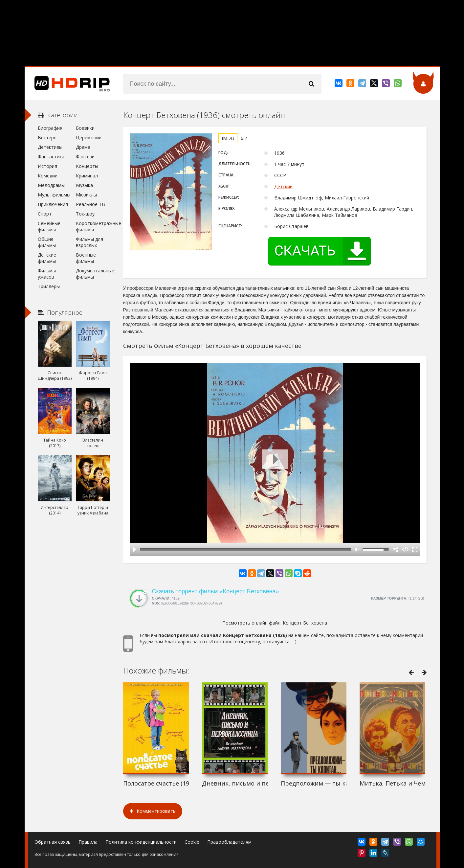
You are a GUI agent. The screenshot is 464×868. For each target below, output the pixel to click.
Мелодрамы (51, 185)
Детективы (50, 147)
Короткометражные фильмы (93, 226)
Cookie (192, 842)
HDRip (67, 84)
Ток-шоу (85, 214)
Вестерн (47, 137)
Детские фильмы (47, 258)
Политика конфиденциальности (141, 842)
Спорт (45, 214)
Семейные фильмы (49, 226)
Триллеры (49, 286)
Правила (88, 842)
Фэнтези (85, 157)
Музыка (84, 185)
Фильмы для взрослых (89, 242)
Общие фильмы (47, 242)
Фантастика (51, 157)
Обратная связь (53, 842)
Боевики (85, 128)
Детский (283, 186)
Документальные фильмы (93, 274)
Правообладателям (229, 842)
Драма (83, 147)
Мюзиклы (86, 195)
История (47, 166)
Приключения (53, 204)
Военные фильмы (86, 258)
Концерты (87, 166)
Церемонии (89, 137)
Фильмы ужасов (47, 274)
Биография (50, 128)
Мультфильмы (54, 195)
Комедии (48, 176)
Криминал (87, 176)
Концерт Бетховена (305, 623)
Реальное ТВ (90, 204)
